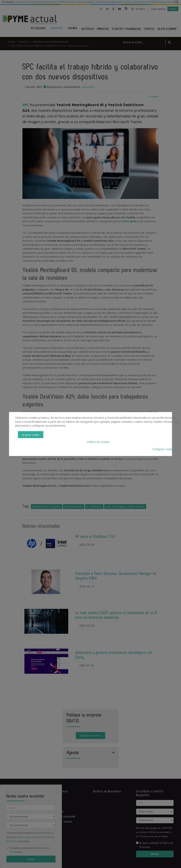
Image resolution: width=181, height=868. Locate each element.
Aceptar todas (31, 435)
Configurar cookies (163, 449)
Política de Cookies (98, 442)
